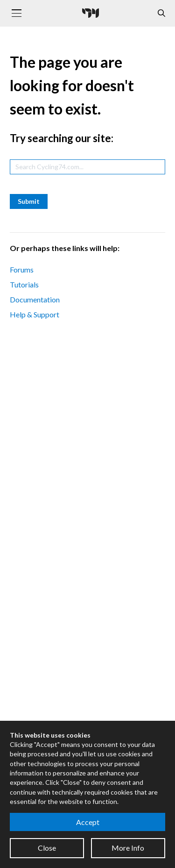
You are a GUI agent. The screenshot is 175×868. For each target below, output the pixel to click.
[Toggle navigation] (16, 13)
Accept (88, 822)
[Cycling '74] (91, 13)
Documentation (35, 299)
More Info (128, 848)
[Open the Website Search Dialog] (161, 13)
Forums (22, 269)
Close (47, 848)
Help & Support (35, 314)
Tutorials (24, 284)
